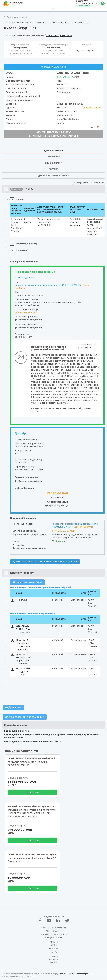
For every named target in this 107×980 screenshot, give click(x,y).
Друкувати (13, 707)
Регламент (54, 956)
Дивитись (33, 792)
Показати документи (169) (29, 548)
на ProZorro (52, 35)
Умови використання (84, 974)
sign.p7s (23, 600)
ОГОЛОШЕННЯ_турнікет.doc (23, 672)
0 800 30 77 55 (82, 1)
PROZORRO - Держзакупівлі (54, 928)
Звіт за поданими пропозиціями (25, 717)
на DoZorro (66, 35)
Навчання (54, 942)
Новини (54, 945)
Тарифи (54, 963)
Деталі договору (25, 488)
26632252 (62, 108)
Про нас (54, 952)
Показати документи (28, 320)
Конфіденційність (66, 974)
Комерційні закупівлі (54, 938)
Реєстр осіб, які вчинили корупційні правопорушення (54, 136)
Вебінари (54, 960)
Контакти (54, 949)
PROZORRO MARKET (54, 931)
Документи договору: (27, 477)
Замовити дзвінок (84, 5)
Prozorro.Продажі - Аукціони (54, 934)
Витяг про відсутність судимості (54, 132)
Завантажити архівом (27, 582)
